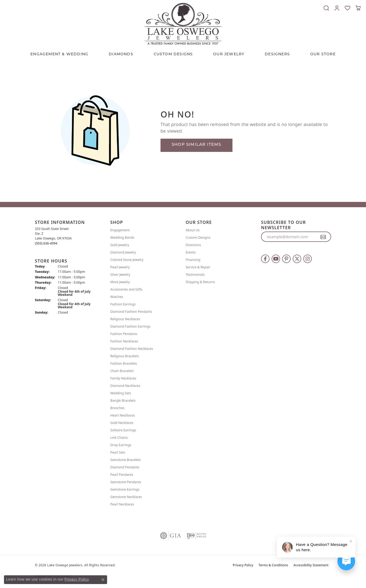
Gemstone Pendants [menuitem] (126, 482)
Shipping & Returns (200, 282)
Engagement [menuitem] (120, 230)
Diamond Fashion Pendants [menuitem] (131, 312)
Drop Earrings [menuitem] (121, 445)
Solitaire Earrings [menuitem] (123, 430)
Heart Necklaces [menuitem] (123, 415)
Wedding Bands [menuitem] (122, 238)
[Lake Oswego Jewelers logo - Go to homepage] (183, 24)
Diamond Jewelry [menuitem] (123, 252)
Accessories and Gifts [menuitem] (126, 289)
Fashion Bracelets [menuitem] (124, 363)
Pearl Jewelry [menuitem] (120, 267)
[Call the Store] (46, 243)
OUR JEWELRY (229, 54)
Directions (193, 245)
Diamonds (121, 54)
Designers (277, 54)
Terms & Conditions (273, 565)
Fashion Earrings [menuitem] (123, 304)
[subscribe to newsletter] (323, 237)
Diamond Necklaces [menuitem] (125, 386)
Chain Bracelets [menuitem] (122, 371)
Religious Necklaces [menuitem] (125, 319)
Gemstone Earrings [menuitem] (125, 489)
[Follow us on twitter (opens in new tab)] (297, 259)
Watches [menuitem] (117, 297)
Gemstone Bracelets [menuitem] (125, 460)
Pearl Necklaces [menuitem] (122, 504)
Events (191, 252)
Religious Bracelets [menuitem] (125, 356)
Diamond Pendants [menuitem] (125, 467)
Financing (193, 260)
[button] (326, 8)
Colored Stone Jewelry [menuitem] (127, 260)
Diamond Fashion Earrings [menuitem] (130, 326)
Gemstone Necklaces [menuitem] (126, 497)
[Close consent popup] (103, 580)
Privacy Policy (243, 565)
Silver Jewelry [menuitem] (120, 275)
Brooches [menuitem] (117, 408)
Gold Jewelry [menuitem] (120, 245)
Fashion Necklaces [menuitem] (124, 341)
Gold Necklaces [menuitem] (122, 423)
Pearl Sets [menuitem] (118, 452)
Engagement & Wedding (59, 54)
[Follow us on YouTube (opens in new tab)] (276, 259)
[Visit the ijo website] (196, 536)
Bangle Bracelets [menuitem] (123, 401)
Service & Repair (198, 267)
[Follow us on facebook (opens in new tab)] (265, 259)
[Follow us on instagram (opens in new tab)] (308, 259)
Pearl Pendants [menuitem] (122, 475)
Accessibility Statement (311, 565)
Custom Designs (198, 238)
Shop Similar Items (196, 145)
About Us (193, 230)
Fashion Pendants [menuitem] (124, 334)
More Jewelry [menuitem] (120, 282)
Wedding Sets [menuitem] (121, 393)
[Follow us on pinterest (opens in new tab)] (286, 259)
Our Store (323, 54)
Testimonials (195, 275)
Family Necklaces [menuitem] (123, 378)
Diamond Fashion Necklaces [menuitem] (132, 349)
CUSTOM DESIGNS (173, 54)
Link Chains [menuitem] (119, 438)
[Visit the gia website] (171, 536)
